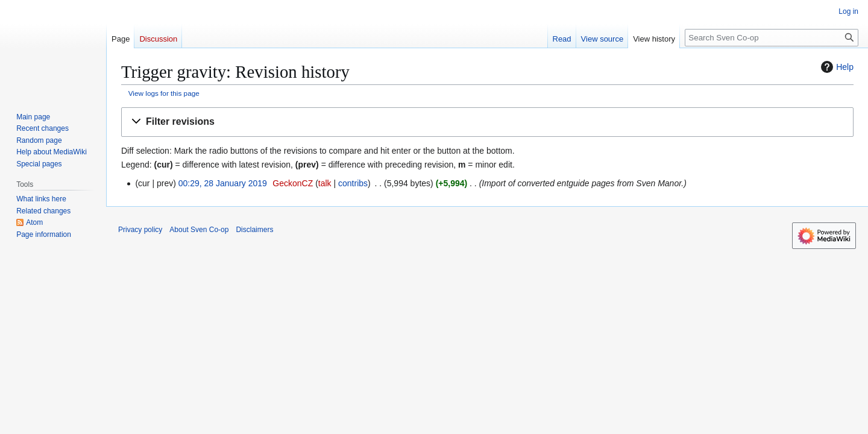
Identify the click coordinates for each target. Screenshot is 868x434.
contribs (353, 183)
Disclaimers (254, 230)
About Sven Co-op (199, 230)
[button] (487, 122)
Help (836, 67)
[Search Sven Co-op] (772, 38)
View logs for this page (164, 93)
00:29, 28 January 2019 (223, 183)
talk (325, 183)
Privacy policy (140, 230)
